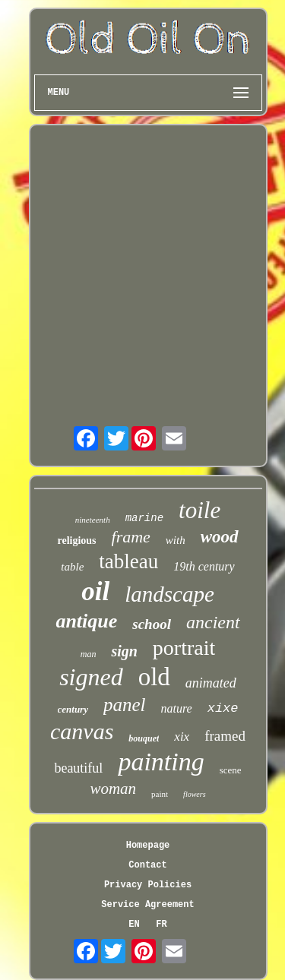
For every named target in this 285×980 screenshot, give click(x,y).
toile (199, 510)
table (72, 567)
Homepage (148, 846)
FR (161, 925)
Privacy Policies (148, 885)
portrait (184, 648)
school (152, 624)
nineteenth (93, 520)
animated (211, 683)
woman (113, 789)
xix (182, 737)
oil (95, 591)
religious (76, 541)
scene (231, 770)
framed (225, 736)
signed (91, 677)
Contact (147, 865)
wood (220, 537)
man (89, 654)
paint (160, 794)
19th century (204, 566)
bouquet (144, 738)
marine (144, 518)
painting (161, 762)
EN (134, 925)
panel (125, 705)
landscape (169, 594)
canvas (82, 731)
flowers (194, 794)
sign (124, 651)
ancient (213, 622)
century (73, 709)
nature (177, 708)
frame (131, 537)
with (176, 540)
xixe (223, 708)
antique (86, 621)
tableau (128, 561)
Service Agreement (147, 905)
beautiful (78, 768)
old (154, 677)
